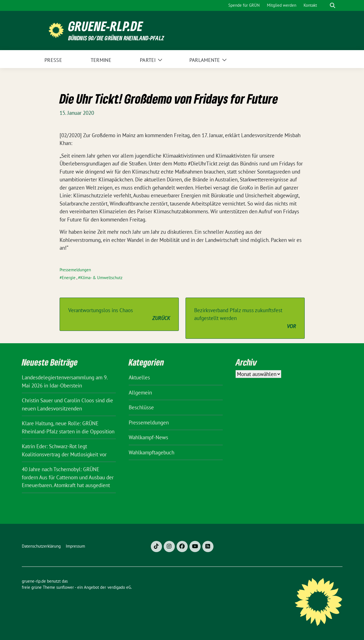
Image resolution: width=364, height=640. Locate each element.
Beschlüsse (141, 407)
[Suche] (325, 5)
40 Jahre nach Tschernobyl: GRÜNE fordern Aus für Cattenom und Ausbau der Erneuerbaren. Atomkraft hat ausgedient (68, 477)
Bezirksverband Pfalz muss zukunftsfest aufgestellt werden (245, 319)
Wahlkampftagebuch (152, 452)
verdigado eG (119, 587)
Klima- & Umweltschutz (101, 278)
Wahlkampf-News (148, 437)
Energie (69, 278)
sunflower (65, 587)
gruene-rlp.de (106, 26)
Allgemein (140, 393)
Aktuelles (139, 377)
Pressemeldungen (75, 270)
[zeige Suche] (333, 5)
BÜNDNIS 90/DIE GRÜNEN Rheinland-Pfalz (116, 38)
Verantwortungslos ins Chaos (119, 315)
